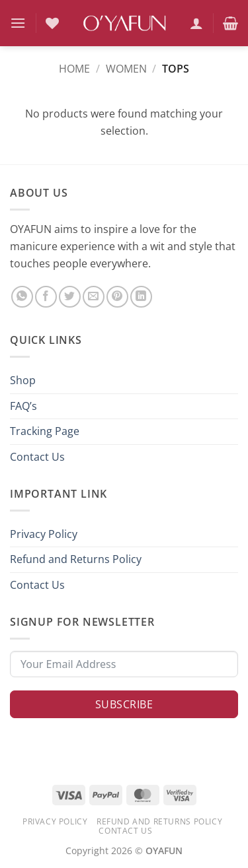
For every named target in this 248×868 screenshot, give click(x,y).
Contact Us (37, 457)
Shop (23, 380)
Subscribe (124, 704)
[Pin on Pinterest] (117, 297)
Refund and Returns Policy (76, 559)
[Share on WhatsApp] (22, 297)
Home (74, 69)
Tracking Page (45, 431)
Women (126, 69)
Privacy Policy (44, 534)
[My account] (196, 23)
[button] (18, 23)
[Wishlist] (52, 23)
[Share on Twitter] (70, 297)
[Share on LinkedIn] (141, 297)
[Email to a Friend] (94, 297)
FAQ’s (23, 406)
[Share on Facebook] (46, 297)
